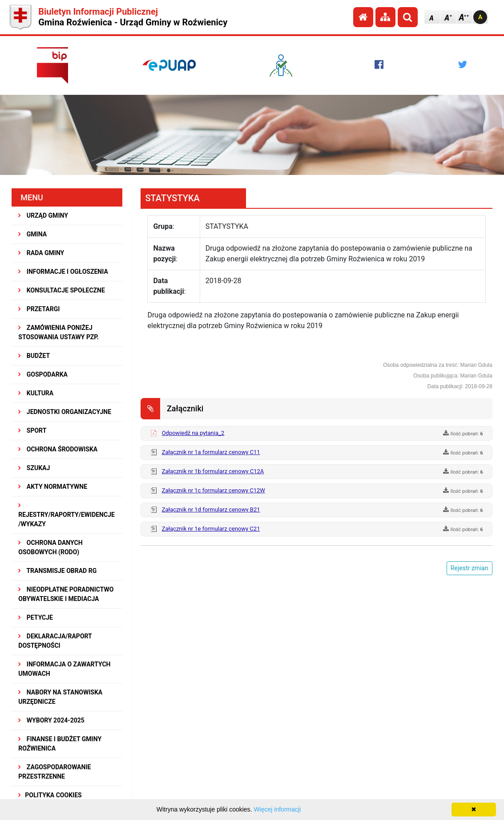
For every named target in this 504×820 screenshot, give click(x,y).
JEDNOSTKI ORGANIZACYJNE (65, 412)
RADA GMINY (41, 253)
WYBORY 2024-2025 (51, 720)
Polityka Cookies (50, 795)
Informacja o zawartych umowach (64, 669)
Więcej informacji (277, 809)
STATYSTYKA (172, 198)
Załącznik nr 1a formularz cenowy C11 (211, 452)
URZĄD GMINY (43, 215)
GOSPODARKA (43, 374)
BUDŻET (34, 356)
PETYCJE (36, 617)
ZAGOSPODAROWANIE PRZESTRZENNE (54, 772)
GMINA (32, 234)
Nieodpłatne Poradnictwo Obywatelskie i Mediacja (66, 594)
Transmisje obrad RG (57, 571)
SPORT (32, 430)
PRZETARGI (39, 309)
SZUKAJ (34, 468)
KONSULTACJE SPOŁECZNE (62, 290)
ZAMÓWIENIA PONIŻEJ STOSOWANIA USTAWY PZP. (58, 332)
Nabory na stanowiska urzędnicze (60, 697)
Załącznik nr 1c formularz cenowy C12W (214, 490)
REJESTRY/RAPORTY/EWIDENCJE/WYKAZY (67, 515)
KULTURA (36, 393)
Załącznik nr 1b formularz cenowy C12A (213, 471)
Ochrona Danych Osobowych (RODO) (50, 547)
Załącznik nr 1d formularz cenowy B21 (211, 509)
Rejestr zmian (470, 568)
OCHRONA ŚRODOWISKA (58, 449)
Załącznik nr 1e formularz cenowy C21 (211, 529)
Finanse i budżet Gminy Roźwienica (60, 744)
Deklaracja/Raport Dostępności (55, 641)
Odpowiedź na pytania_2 (193, 433)
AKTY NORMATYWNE (53, 487)
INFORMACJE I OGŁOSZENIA (63, 272)
